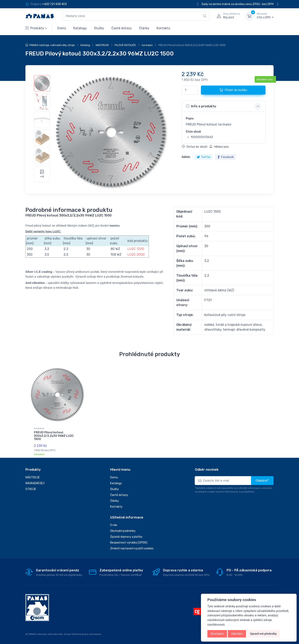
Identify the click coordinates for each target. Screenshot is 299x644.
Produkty (35, 28)
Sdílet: (186, 157)
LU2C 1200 (135, 249)
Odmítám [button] (237, 634)
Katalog (85, 45)
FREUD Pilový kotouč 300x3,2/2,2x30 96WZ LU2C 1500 (54, 436)
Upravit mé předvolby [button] (263, 634)
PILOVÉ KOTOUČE (125, 45)
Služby (99, 28)
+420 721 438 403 (54, 4)
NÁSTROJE (102, 45)
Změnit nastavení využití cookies (132, 548)
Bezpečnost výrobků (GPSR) (129, 543)
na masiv (147, 45)
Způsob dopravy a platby (126, 537)
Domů (62, 28)
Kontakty (163, 28)
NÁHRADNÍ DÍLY (35, 483)
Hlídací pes (219, 147)
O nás (114, 525)
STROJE (31, 489)
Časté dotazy (122, 28)
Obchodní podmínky (123, 531)
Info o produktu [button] (201, 106)
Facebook (225, 157)
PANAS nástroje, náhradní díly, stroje (52, 45)
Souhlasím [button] (217, 634)
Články (144, 28)
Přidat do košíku (233, 90)
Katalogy (80, 28)
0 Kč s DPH (265, 16)
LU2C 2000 (136, 255)
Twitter (204, 157)
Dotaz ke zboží (194, 147)
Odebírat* (262, 481)
